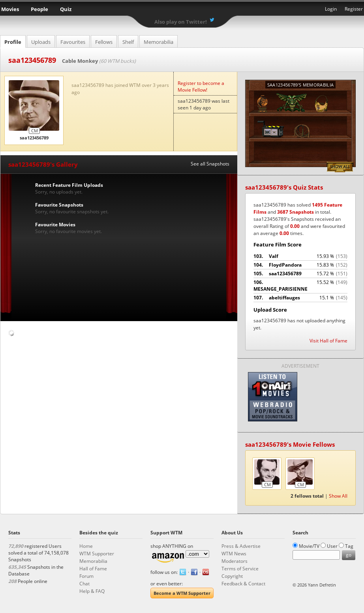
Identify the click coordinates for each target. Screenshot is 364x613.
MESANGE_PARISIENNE (300, 286)
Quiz (66, 9)
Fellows (104, 42)
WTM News (234, 554)
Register (354, 9)
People (39, 9)
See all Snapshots (210, 164)
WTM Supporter (97, 554)
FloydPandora (300, 265)
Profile (13, 42)
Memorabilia (159, 42)
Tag (349, 546)
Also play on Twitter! (181, 22)
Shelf (128, 42)
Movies (10, 9)
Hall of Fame (93, 569)
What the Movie (182, 10)
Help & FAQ (92, 591)
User (332, 546)
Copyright (232, 576)
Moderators (235, 561)
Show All (340, 167)
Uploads (41, 42)
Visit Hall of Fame (328, 341)
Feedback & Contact (243, 584)
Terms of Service (240, 569)
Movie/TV (309, 546)
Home (86, 546)
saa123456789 (300, 274)
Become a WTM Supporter (182, 593)
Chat (84, 584)
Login (331, 9)
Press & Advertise (241, 546)
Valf (300, 256)
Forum (86, 576)
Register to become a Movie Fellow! (201, 86)
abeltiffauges (300, 298)
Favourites (73, 42)
